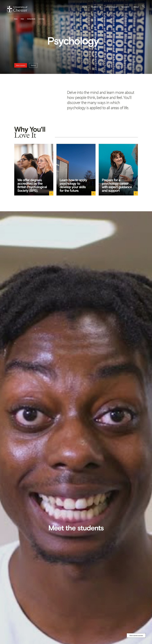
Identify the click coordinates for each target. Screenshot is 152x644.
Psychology (42, 19)
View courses (21, 65)
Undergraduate (31, 19)
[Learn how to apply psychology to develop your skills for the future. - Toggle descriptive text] (93, 193)
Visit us (33, 65)
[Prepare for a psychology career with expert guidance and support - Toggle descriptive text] (136, 193)
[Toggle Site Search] (144, 6)
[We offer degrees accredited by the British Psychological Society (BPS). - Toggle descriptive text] (51, 193)
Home (16, 19)
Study (22, 19)
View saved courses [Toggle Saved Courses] (136, 635)
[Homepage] (17, 9)
